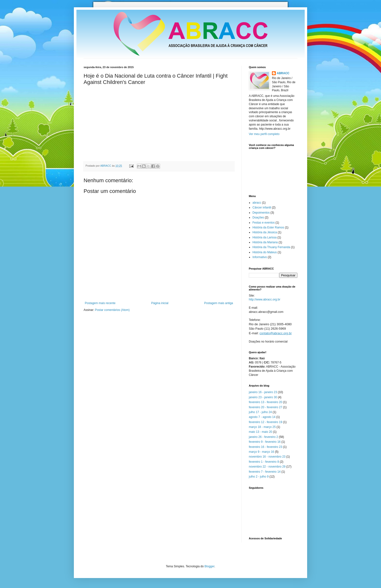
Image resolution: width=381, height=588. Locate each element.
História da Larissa (264, 237)
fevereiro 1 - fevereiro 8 (264, 462)
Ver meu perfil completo (264, 134)
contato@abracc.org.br (276, 333)
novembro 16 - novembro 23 (267, 457)
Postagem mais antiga (219, 303)
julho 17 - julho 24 (260, 412)
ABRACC (283, 73)
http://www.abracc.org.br (264, 299)
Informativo (260, 257)
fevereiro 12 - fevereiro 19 (265, 422)
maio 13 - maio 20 (260, 432)
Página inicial (160, 303)
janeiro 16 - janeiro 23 (263, 392)
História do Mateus (265, 252)
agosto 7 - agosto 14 (262, 417)
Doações (258, 217)
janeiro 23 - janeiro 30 (263, 397)
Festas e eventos (264, 223)
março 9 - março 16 (261, 452)
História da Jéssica (265, 232)
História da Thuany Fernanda (271, 247)
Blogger (210, 566)
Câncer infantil (262, 208)
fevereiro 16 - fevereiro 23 (265, 447)
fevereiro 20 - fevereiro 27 (265, 407)
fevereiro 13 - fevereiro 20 (265, 402)
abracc (257, 203)
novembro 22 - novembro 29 (267, 467)
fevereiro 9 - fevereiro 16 (265, 442)
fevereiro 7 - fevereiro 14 (265, 472)
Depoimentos (261, 213)
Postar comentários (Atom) (112, 310)
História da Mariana (265, 242)
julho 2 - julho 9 (259, 477)
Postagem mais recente (100, 303)
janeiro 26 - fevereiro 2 (263, 437)
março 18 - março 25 (262, 427)
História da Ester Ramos (268, 227)
